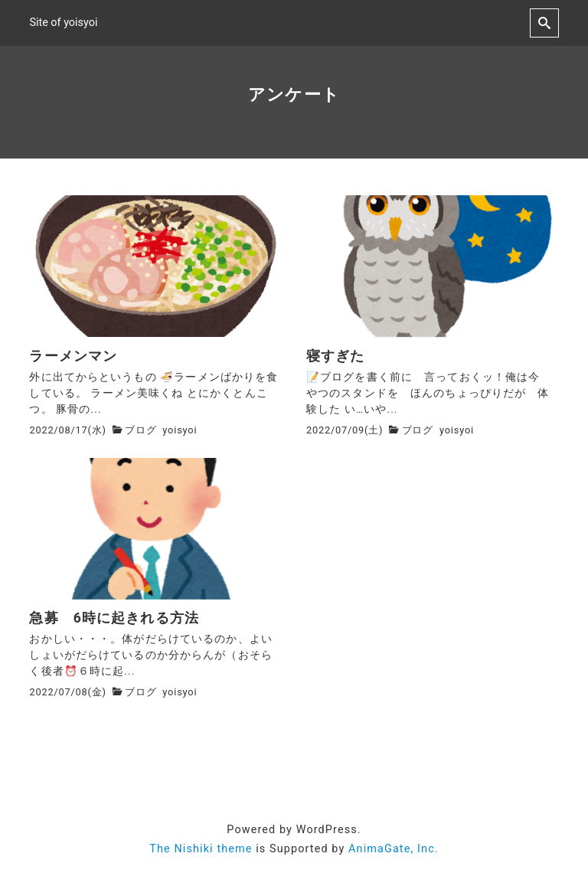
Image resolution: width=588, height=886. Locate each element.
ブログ (140, 430)
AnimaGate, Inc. (394, 849)
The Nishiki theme (201, 849)
